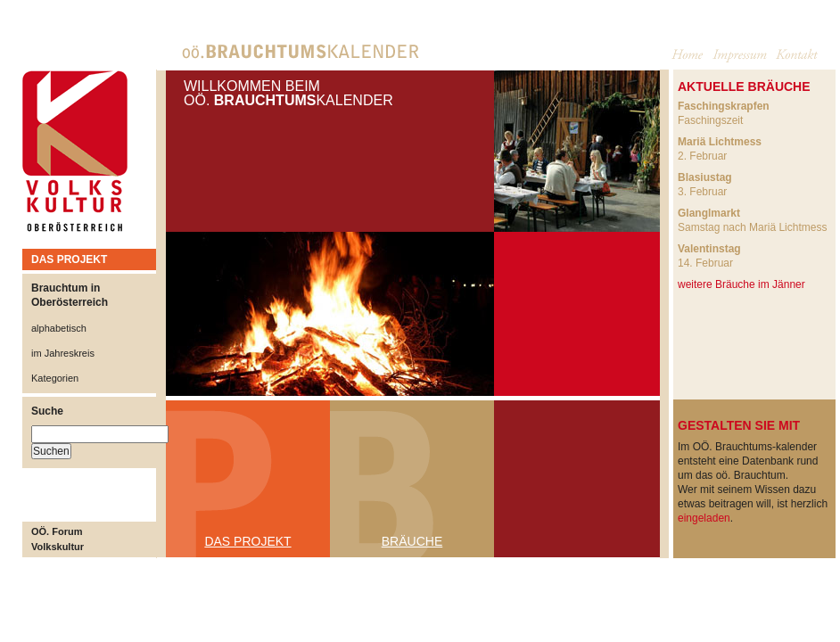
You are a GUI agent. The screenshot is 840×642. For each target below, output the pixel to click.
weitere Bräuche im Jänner (741, 284)
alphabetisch (59, 328)
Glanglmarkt (709, 213)
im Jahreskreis (63, 353)
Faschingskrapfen (724, 106)
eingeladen (704, 518)
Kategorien (55, 378)
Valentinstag (709, 249)
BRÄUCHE (412, 541)
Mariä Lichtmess (720, 142)
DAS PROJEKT (69, 259)
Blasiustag (705, 177)
